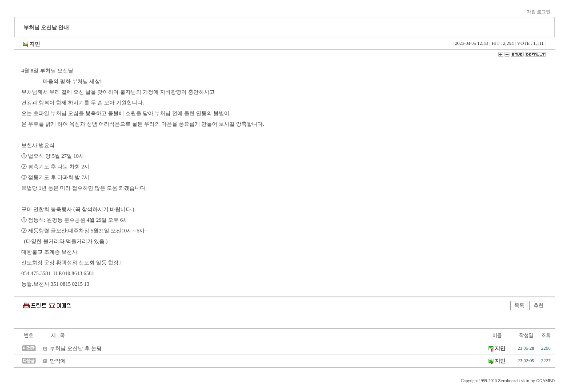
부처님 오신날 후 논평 (76, 348)
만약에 (58, 361)
